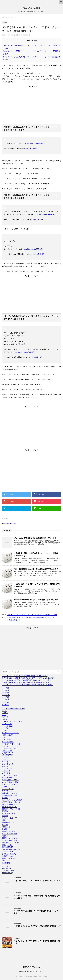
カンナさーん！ (8, 739)
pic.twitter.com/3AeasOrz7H (46, 214)
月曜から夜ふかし (8, 822)
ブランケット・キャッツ (11, 775)
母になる (5, 836)
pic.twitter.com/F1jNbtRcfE (35, 143)
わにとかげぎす (8, 735)
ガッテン (5, 746)
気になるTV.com (31, 8)
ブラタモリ (6, 773)
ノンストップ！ (8, 769)
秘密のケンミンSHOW (10, 843)
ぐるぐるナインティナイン (12, 721)
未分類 (4, 829)
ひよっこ (5, 730)
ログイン (5, 866)
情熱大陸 (5, 816)
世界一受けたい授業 (9, 796)
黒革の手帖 (6, 863)
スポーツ (5, 762)
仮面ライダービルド (9, 805)
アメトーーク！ (8, 737)
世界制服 (5, 798)
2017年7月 (6, 695)
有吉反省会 (6, 827)
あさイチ (5, 717)
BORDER (5, 705)
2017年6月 (6, 697)
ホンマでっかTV (8, 778)
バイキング (6, 771)
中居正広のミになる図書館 (12, 800)
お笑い (4, 719)
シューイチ (6, 757)
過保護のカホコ (8, 856)
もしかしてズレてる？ (10, 733)
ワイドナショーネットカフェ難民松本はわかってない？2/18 (25, 676)
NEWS (6, 519)
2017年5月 (6, 699)
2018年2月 (6, 688)
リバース (5, 787)
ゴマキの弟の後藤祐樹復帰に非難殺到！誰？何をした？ (35, 538)
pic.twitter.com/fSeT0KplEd (25, 352)
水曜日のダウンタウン (10, 838)
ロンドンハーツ (8, 789)
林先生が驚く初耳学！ (10, 831)
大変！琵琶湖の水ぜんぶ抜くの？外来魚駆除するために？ (36, 569)
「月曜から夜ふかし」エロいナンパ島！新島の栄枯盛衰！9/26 (25, 682)
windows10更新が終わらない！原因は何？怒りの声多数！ (36, 600)
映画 (3, 820)
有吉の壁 (5, 825)
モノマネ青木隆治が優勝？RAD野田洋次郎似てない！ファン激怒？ (27, 680)
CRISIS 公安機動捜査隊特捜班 (13, 709)
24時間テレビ (7, 703)
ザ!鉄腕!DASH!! (7, 755)
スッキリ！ (6, 760)
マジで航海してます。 (10, 780)
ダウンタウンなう (8, 766)
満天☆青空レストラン (10, 840)
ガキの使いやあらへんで (11, 744)
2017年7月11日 (37, 219)
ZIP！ (4, 715)
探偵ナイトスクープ (9, 818)
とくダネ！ (6, 728)
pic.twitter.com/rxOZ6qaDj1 (33, 249)
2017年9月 (6, 690)
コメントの (8, 871)
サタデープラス (8, 753)
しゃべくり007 (7, 726)
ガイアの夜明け (8, 742)
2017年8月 (6, 693)
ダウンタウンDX (8, 764)
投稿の (6, 868)
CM (3, 707)
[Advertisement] (31, 107)
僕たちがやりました (9, 807)
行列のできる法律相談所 (11, 849)
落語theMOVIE (7, 847)
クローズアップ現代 (9, 748)
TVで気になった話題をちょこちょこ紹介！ (31, 971)
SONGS (5, 713)
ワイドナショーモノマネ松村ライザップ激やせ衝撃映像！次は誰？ (27, 685)
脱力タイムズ (7, 845)
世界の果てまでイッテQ (11, 793)
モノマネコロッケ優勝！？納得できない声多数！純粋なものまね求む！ (29, 678)
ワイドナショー (8, 791)
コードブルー (7, 751)
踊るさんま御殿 (8, 852)
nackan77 (12, 524)
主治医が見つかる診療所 (11, 802)
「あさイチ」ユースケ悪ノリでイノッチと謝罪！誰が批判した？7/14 (32, 615)
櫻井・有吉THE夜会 (9, 834)
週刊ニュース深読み (9, 854)
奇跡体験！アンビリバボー (12, 809)
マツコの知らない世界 (10, 782)
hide (35, 41)
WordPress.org (7, 873)
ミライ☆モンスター (9, 784)
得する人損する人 (8, 813)
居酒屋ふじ (6, 811)
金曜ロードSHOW (9, 858)
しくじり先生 (7, 724)
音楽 (3, 861)
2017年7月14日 (32, 148)
